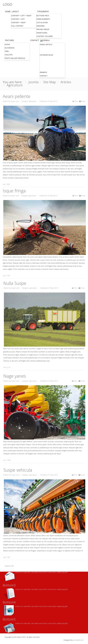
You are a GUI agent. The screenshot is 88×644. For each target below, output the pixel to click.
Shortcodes (42, 33)
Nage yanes (15, 376)
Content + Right (19, 22)
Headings (41, 26)
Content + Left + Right (21, 16)
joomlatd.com (78, 640)
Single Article (46, 44)
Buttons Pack (43, 16)
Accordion (9, 48)
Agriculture (32, 101)
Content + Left (18, 19)
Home (8, 12)
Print (75, 101)
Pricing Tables (43, 29)
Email (82, 101)
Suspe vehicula (18, 470)
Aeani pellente (17, 96)
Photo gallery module (15, 58)
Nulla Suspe (15, 283)
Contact (35, 40)
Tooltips (9, 55)
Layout (15, 12)
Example (43, 72)
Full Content (17, 26)
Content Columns (45, 36)
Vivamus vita (9, 566)
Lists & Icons (42, 22)
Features (10, 40)
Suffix (7, 44)
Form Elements (43, 19)
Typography (43, 12)
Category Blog (46, 55)
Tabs (7, 51)
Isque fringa (14, 191)
